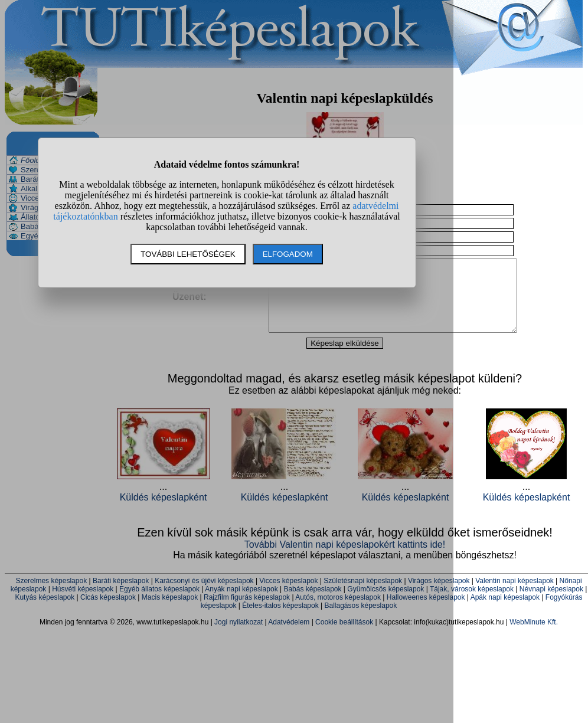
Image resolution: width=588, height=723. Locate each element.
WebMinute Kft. (534, 636)
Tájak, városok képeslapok (472, 603)
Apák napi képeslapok (505, 611)
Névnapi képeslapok (551, 603)
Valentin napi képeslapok (514, 595)
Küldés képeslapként (527, 511)
